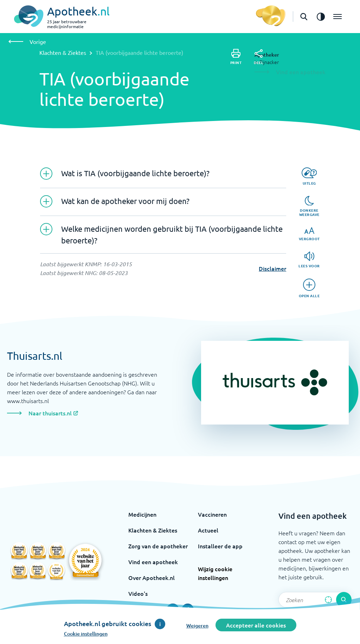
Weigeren (197, 626)
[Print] (236, 57)
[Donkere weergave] (309, 206)
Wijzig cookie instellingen (215, 573)
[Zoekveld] (315, 600)
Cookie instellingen (86, 634)
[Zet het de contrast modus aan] (321, 17)
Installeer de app (220, 546)
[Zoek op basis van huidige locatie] (328, 600)
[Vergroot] (309, 234)
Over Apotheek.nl (152, 578)
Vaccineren (212, 514)
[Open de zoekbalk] (304, 17)
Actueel (208, 530)
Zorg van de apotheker (158, 546)
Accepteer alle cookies (256, 625)
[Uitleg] (309, 176)
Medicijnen (142, 514)
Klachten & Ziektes (63, 52)
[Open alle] (309, 288)
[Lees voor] (309, 260)
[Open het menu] (337, 17)
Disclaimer (272, 268)
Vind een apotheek (153, 562)
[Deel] (259, 57)
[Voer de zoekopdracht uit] (344, 600)
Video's (138, 593)
